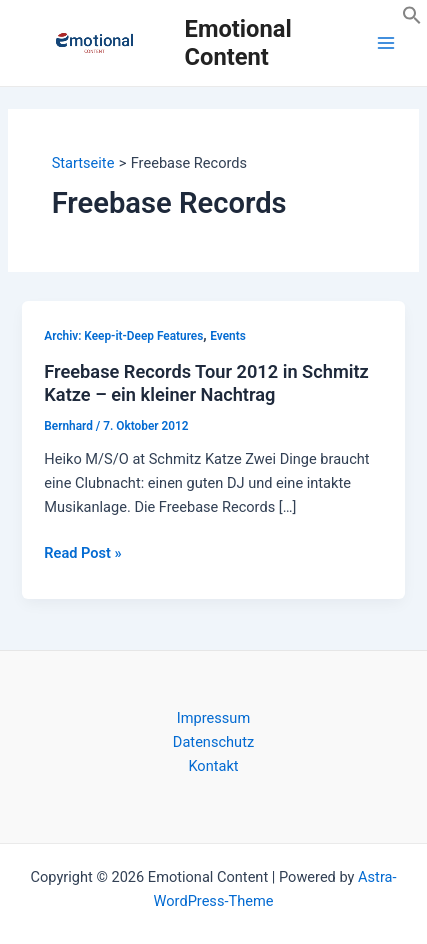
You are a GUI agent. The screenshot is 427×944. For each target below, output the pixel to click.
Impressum (213, 718)
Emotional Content (238, 43)
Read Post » (82, 553)
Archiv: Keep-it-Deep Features (123, 336)
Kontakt (213, 766)
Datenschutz (213, 742)
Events (227, 336)
